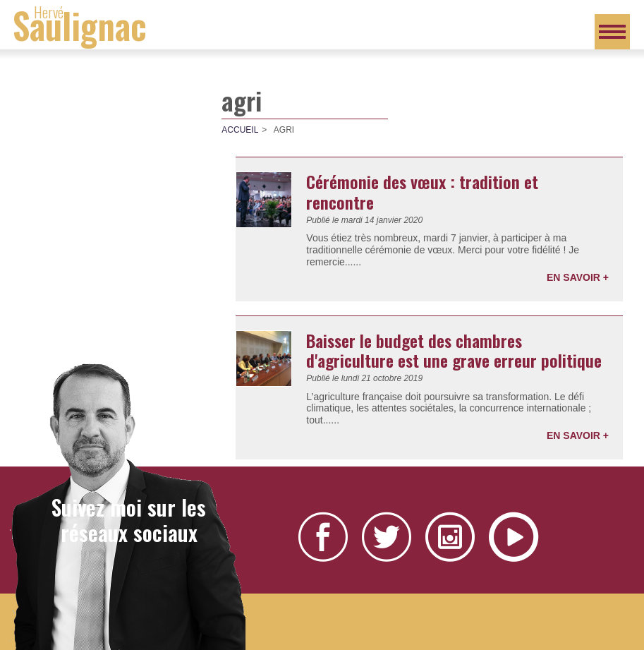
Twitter (387, 537)
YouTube (514, 537)
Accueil (240, 130)
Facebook (323, 537)
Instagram (450, 537)
